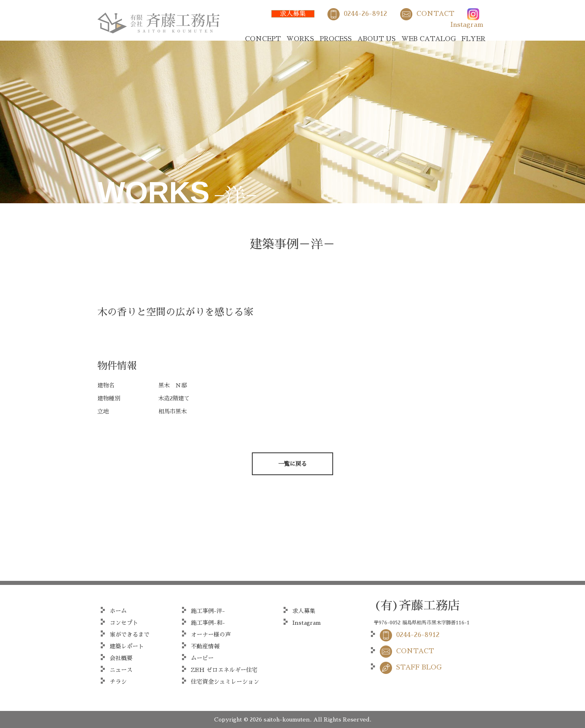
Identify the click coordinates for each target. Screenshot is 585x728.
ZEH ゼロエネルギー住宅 (224, 670)
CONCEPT (263, 39)
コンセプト (124, 623)
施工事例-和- (208, 623)
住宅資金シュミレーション (225, 682)
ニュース (121, 670)
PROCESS (336, 39)
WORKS (300, 39)
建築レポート (127, 646)
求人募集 (293, 14)
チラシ (118, 682)
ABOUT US (377, 39)
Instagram (467, 25)
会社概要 (121, 658)
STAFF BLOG (419, 667)
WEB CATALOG (429, 39)
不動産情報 (205, 646)
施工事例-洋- (208, 611)
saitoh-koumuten (287, 719)
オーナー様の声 (211, 635)
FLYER (473, 39)
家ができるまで (130, 635)
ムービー (202, 658)
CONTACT (435, 14)
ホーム (118, 611)
